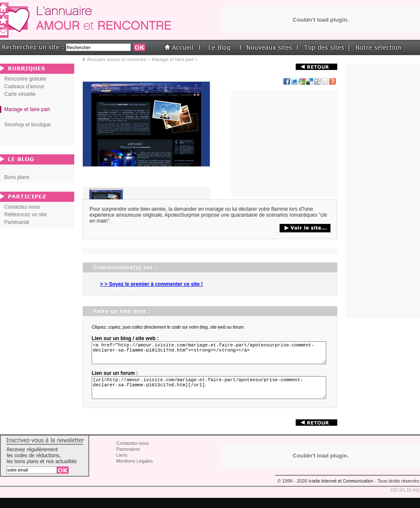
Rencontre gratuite (25, 79)
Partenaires (128, 459)
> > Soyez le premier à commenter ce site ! (151, 284)
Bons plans (17, 177)
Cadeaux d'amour (24, 87)
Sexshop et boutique (27, 125)
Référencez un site (25, 215)
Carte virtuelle (20, 94)
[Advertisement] (284, 144)
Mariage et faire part (173, 59)
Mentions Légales (134, 471)
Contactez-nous (22, 207)
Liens (122, 465)
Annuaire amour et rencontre (117, 59)
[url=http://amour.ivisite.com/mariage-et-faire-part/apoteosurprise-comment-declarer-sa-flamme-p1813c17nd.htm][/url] (210, 395)
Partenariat (17, 222)
